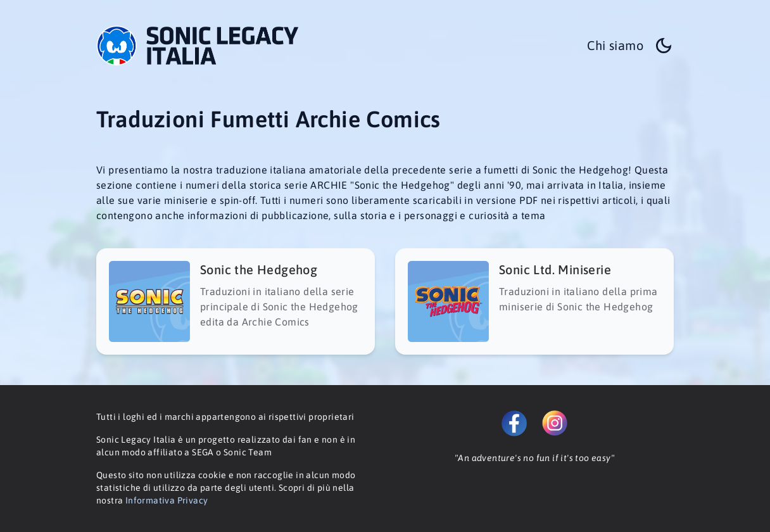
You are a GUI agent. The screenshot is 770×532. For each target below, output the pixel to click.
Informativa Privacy (167, 500)
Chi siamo (615, 45)
